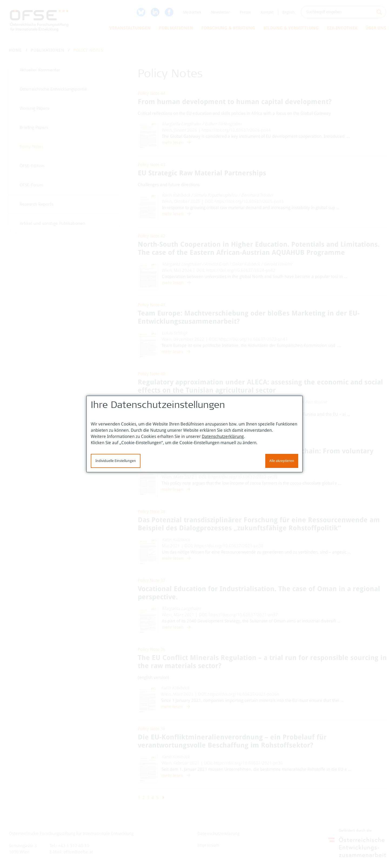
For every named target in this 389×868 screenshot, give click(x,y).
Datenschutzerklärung (223, 436)
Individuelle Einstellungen (116, 461)
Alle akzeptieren (282, 461)
